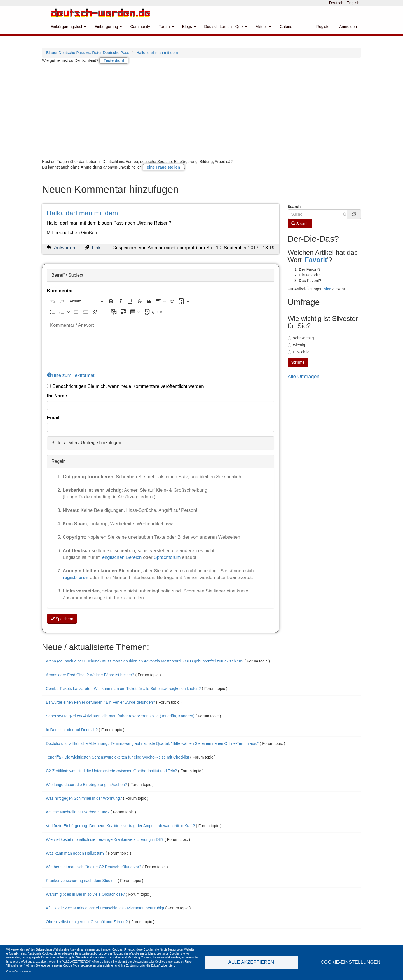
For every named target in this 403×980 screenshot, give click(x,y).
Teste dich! (114, 60)
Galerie (286, 27)
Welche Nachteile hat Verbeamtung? (78, 812)
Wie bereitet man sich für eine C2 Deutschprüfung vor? (94, 867)
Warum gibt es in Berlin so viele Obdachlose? (85, 894)
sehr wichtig (301, 338)
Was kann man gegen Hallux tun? (75, 853)
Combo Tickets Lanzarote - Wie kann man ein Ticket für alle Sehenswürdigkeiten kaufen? (123, 689)
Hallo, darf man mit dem (157, 53)
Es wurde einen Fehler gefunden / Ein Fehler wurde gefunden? (100, 702)
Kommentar (60, 291)
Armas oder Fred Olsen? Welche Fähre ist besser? (91, 675)
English (353, 3)
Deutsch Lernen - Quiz (226, 27)
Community (140, 27)
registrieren (76, 577)
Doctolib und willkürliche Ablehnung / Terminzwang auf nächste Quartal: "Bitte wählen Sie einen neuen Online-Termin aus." (153, 743)
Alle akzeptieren (251, 962)
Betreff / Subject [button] (67, 275)
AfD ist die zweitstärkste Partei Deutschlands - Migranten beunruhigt (106, 908)
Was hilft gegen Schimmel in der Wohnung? (84, 798)
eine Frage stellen (163, 167)
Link (96, 248)
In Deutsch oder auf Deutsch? (72, 730)
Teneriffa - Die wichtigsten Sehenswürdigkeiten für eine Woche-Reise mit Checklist (118, 757)
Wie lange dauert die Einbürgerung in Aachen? (86, 785)
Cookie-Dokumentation (18, 971)
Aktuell (264, 27)
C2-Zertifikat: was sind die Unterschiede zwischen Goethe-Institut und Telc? (112, 771)
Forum (166, 27)
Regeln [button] (59, 461)
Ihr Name (57, 396)
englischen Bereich (122, 557)
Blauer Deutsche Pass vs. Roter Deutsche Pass (88, 53)
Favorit (316, 260)
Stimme (298, 362)
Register (324, 27)
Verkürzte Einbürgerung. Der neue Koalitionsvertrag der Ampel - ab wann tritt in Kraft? (120, 826)
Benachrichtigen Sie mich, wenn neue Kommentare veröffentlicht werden (126, 386)
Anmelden (348, 27)
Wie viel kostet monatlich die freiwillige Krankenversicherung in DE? (105, 839)
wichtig (297, 345)
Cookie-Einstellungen (351, 962)
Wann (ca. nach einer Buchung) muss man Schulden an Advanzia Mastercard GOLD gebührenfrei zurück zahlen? (145, 661)
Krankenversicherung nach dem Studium (81, 881)
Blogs (189, 27)
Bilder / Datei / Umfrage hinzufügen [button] (86, 443)
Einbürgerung (108, 27)
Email (53, 418)
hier (327, 289)
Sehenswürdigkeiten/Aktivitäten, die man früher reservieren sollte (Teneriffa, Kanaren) (120, 716)
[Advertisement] (201, 108)
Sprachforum (168, 557)
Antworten (65, 248)
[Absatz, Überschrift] (86, 301)
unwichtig (299, 352)
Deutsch (336, 3)
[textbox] (161, 345)
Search (294, 207)
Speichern (62, 619)
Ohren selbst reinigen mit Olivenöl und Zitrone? (87, 922)
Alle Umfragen (304, 377)
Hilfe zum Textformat (71, 375)
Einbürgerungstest (68, 27)
